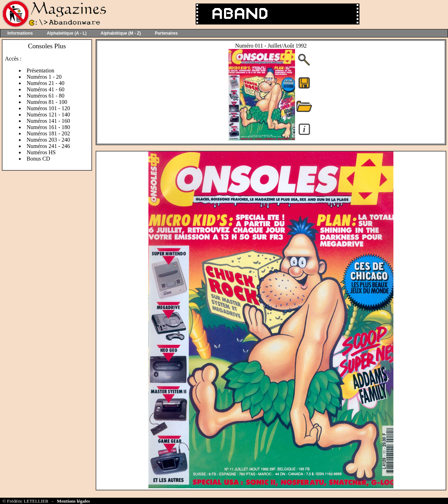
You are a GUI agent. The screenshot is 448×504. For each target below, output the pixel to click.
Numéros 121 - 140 (48, 115)
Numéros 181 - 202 (48, 133)
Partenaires (166, 33)
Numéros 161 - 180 (48, 127)
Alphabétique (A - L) (67, 33)
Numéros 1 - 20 (44, 77)
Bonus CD (38, 159)
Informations (20, 33)
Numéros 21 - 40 (45, 83)
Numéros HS (41, 152)
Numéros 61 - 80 (45, 96)
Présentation (40, 70)
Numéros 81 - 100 (47, 102)
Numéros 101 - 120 (48, 108)
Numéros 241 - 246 (48, 146)
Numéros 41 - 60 (45, 89)
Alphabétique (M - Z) (121, 33)
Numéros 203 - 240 (48, 140)
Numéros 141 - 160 (48, 121)
